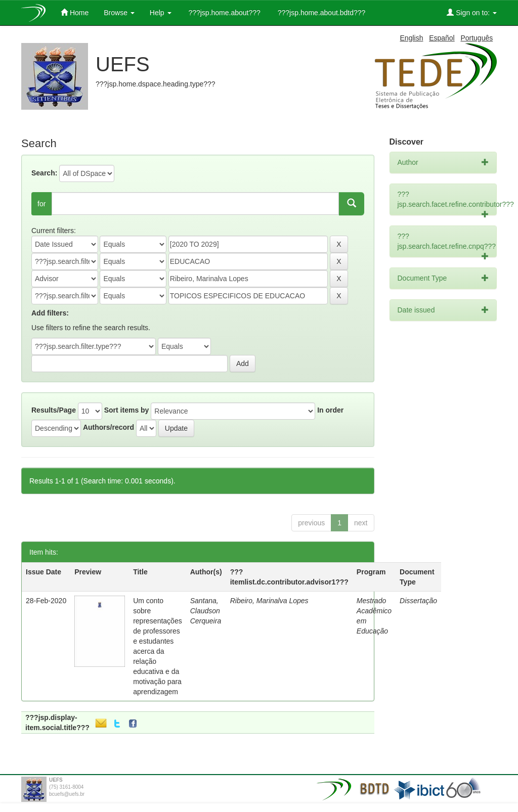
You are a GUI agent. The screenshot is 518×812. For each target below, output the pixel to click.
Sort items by (127, 410)
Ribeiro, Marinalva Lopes (269, 601)
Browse (119, 13)
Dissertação (418, 601)
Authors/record (109, 427)
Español (442, 38)
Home (75, 12)
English (412, 38)
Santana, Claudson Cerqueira (206, 611)
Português (477, 38)
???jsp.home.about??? (224, 13)
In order (330, 410)
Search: (44, 173)
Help (161, 13)
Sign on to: (472, 12)
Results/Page (54, 410)
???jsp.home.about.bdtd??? (320, 13)
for (41, 204)
